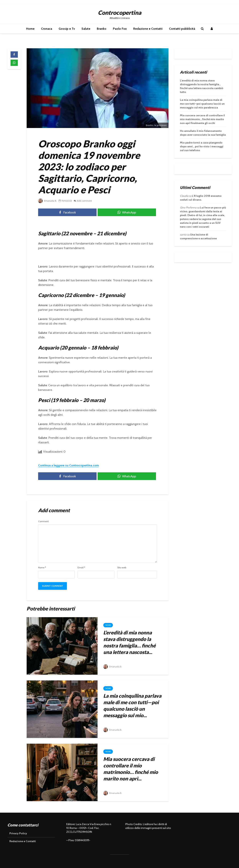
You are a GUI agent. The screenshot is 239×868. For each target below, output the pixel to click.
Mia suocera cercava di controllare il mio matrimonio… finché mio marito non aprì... (131, 769)
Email (81, 568)
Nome (42, 568)
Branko (102, 29)
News (108, 625)
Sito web (122, 568)
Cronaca (47, 29)
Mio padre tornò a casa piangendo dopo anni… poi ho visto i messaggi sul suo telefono (202, 146)
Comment (43, 521)
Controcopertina (120, 12)
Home (30, 29)
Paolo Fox (120, 29)
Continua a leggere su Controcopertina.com (69, 465)
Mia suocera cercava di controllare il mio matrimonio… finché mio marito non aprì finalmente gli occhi (202, 119)
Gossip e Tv (67, 29)
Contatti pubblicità (182, 29)
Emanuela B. (48, 201)
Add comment (85, 201)
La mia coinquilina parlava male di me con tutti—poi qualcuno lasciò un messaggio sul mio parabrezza (202, 104)
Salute (86, 29)
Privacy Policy (18, 833)
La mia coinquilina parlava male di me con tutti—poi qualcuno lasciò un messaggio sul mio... (132, 706)
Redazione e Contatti (148, 29)
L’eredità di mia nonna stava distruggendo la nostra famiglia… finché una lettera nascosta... (129, 642)
